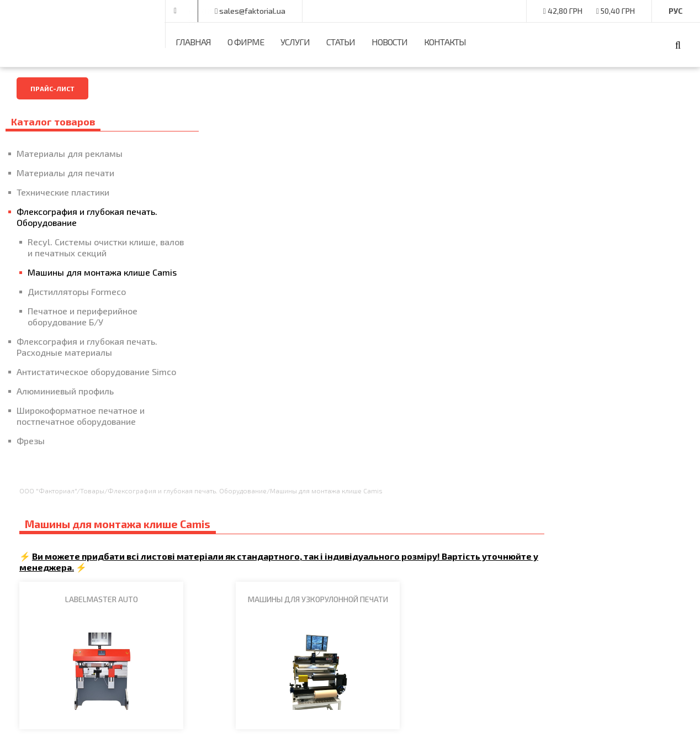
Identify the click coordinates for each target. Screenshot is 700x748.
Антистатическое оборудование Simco (83, 399)
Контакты (445, 42)
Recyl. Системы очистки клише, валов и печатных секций (80, 253)
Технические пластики (63, 192)
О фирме (246, 42)
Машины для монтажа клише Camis (89, 289)
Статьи (341, 42)
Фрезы (31, 474)
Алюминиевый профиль (65, 424)
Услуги (295, 42)
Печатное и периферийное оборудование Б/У (83, 338)
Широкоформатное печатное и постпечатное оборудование (81, 449)
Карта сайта (309, 607)
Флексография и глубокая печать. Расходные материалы (81, 369)
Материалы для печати (65, 173)
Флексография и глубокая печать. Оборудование (70, 217)
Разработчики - (609, 723)
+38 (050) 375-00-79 (222, 11)
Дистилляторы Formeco (77, 314)
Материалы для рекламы (70, 153)
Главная (193, 42)
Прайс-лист (52, 88)
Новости (389, 42)
